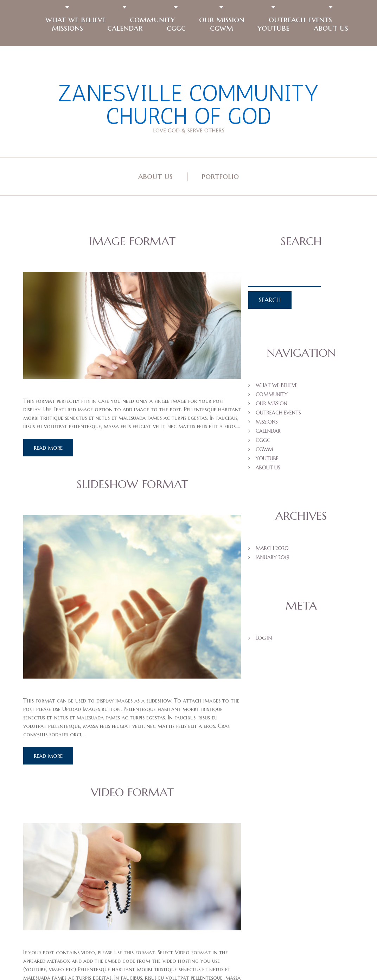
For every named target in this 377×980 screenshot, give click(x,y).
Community (152, 19)
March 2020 (272, 548)
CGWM (222, 28)
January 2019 (273, 557)
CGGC (176, 28)
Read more (48, 447)
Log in (264, 638)
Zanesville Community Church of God (188, 105)
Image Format (132, 241)
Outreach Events (300, 19)
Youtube (273, 28)
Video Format (132, 792)
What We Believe (75, 19)
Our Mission (222, 19)
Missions (67, 28)
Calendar (125, 28)
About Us (155, 176)
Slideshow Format (132, 484)
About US (331, 28)
